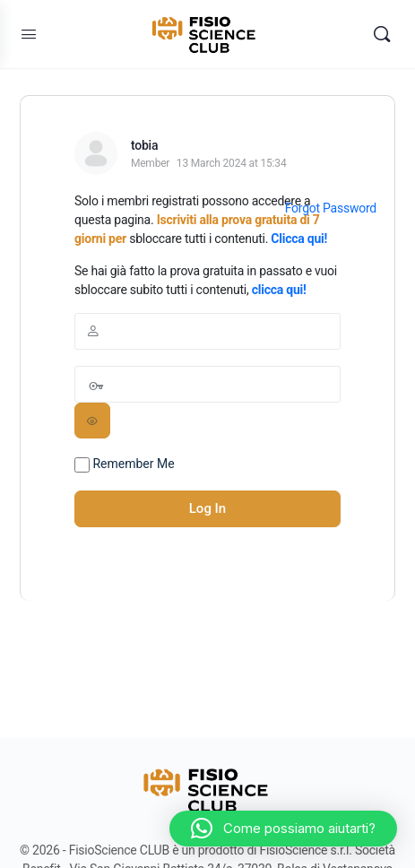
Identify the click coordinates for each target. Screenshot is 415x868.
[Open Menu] (29, 34)
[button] (283, 829)
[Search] (382, 34)
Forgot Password (331, 208)
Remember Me (125, 464)
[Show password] (92, 421)
